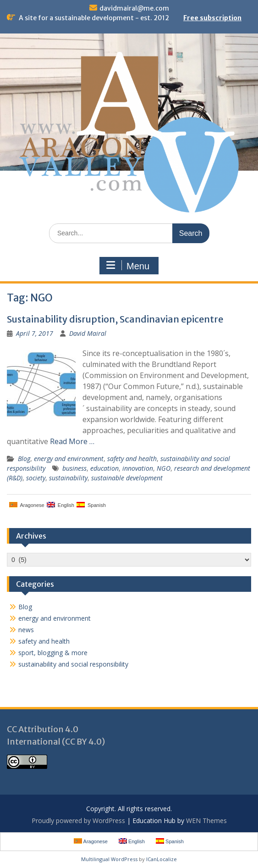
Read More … (72, 441)
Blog (24, 459)
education (104, 468)
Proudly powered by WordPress (78, 821)
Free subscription (212, 18)
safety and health (132, 459)
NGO (164, 468)
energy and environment (69, 459)
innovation (138, 468)
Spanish (91, 505)
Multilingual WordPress (109, 859)
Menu (128, 266)
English (60, 505)
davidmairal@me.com (134, 8)
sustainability (68, 478)
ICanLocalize (162, 859)
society (36, 478)
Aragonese (27, 505)
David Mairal (88, 333)
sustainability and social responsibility (73, 664)
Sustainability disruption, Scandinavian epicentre (115, 319)
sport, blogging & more (53, 653)
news (26, 630)
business (74, 468)
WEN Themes (206, 821)
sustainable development (127, 478)
